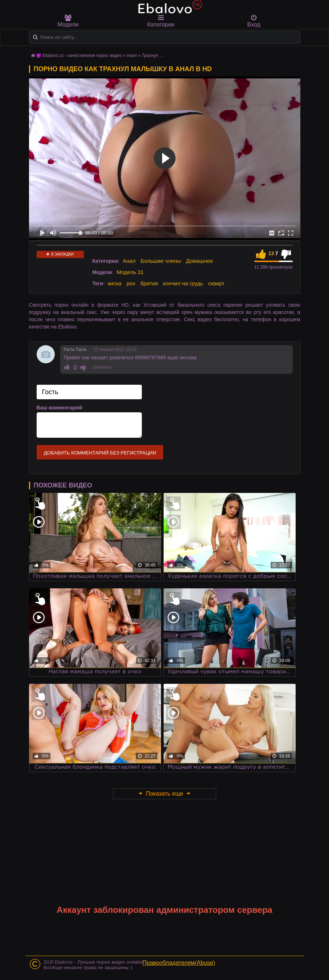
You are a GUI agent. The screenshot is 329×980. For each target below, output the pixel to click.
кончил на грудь (183, 283)
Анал (129, 261)
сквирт (216, 283)
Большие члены (161, 261)
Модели (68, 21)
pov (131, 283)
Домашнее (200, 261)
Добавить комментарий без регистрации (100, 453)
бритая (149, 283)
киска (115, 283)
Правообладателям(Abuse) (179, 963)
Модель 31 (130, 272)
